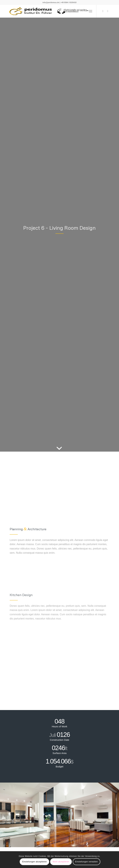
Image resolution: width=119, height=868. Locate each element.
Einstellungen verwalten (87, 862)
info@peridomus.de (51, 2)
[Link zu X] (103, 11)
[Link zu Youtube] (108, 11)
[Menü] (91, 11)
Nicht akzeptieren (61, 862)
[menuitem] (83, 11)
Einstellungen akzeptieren (35, 862)
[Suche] (83, 11)
